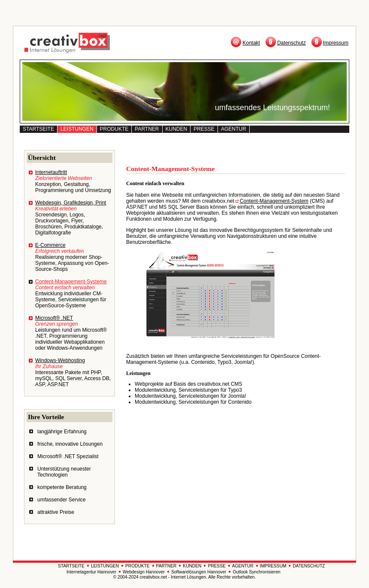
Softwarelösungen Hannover (199, 572)
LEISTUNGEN (77, 129)
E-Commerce (50, 245)
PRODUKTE (114, 129)
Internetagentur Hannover (91, 572)
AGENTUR (234, 129)
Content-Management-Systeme (71, 282)
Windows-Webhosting (60, 360)
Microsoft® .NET (54, 318)
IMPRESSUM (273, 566)
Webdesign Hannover (144, 572)
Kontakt (251, 43)
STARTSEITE (38, 129)
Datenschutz (292, 43)
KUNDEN (177, 129)
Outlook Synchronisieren (256, 572)
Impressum (336, 43)
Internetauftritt (51, 172)
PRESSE (204, 129)
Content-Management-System (274, 201)
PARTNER (147, 129)
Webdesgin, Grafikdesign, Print (71, 203)
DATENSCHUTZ (309, 566)
